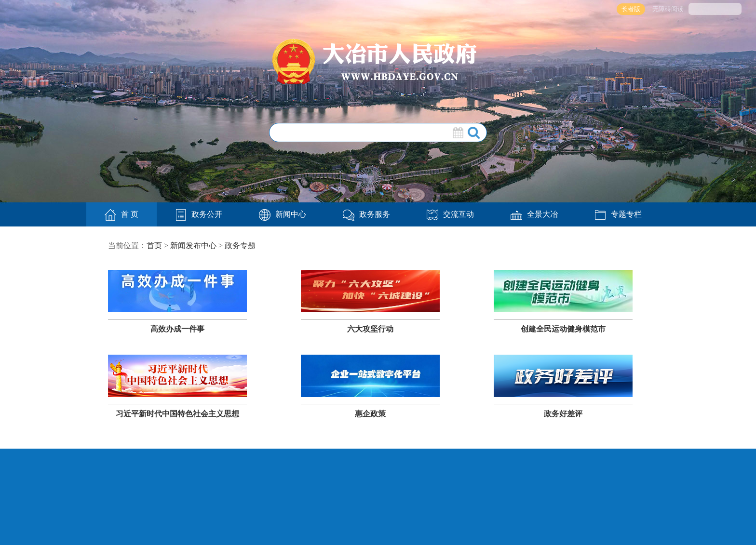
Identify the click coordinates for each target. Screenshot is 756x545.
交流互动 (450, 214)
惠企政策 (370, 414)
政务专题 (240, 246)
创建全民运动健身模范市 (563, 329)
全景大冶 (534, 214)
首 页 (121, 215)
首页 (154, 246)
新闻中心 (283, 214)
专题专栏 (618, 214)
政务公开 (199, 214)
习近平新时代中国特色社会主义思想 (177, 414)
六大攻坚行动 (370, 329)
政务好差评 (563, 414)
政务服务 (366, 214)
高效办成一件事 (177, 329)
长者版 (631, 9)
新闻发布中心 (193, 246)
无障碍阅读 (668, 9)
